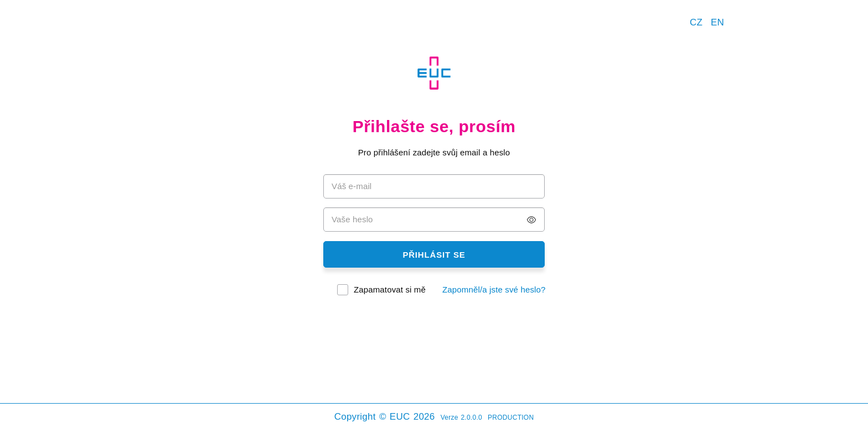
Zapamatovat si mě (390, 289)
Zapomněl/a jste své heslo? (494, 289)
